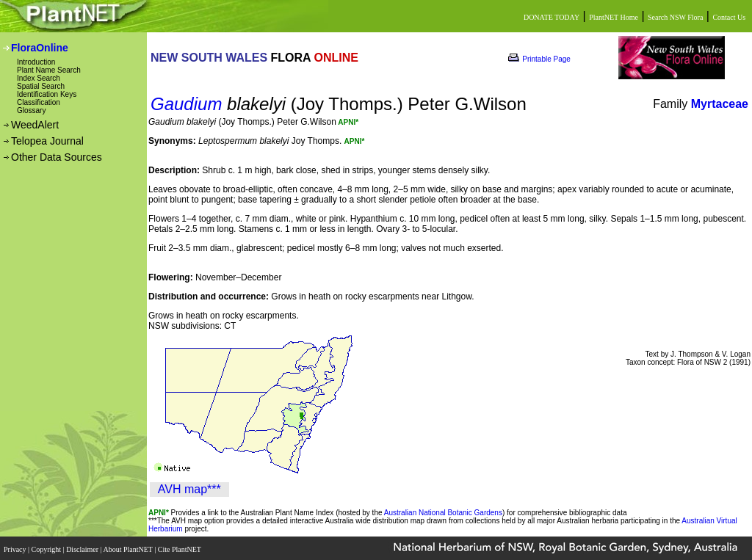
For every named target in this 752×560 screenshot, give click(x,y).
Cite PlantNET (180, 547)
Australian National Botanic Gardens (443, 513)
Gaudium (186, 104)
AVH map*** (189, 489)
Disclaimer (83, 547)
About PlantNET (129, 547)
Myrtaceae (720, 104)
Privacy (16, 547)
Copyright (47, 547)
